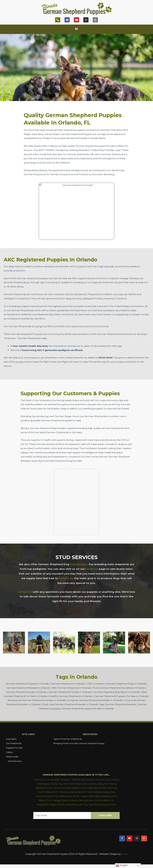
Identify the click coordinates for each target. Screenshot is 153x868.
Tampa (68, 779)
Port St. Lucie (60, 787)
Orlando (95, 779)
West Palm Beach (81, 783)
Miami (40, 779)
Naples (48, 787)
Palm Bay (111, 796)
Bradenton (43, 796)
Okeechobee (76, 808)
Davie (110, 783)
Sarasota (105, 779)
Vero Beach (53, 800)
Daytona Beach (84, 800)
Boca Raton (99, 783)
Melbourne (81, 796)
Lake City (96, 804)
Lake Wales (109, 804)
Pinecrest (74, 787)
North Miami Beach (104, 791)
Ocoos (125, 857)
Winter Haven (97, 796)
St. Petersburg (81, 779)
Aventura (42, 791)
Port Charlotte (72, 791)
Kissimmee (67, 796)
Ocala (84, 787)
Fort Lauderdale (53, 779)
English (122, 866)
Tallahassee (50, 783)
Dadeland (87, 791)
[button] (77, 29)
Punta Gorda (95, 787)
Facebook (92, 569)
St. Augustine (53, 804)
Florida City (63, 783)
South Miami (56, 791)
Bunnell (99, 800)
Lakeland (55, 796)
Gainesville (84, 804)
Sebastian (40, 800)
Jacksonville (110, 787)
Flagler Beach (70, 804)
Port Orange (68, 800)
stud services (79, 564)
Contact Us (66, 578)
